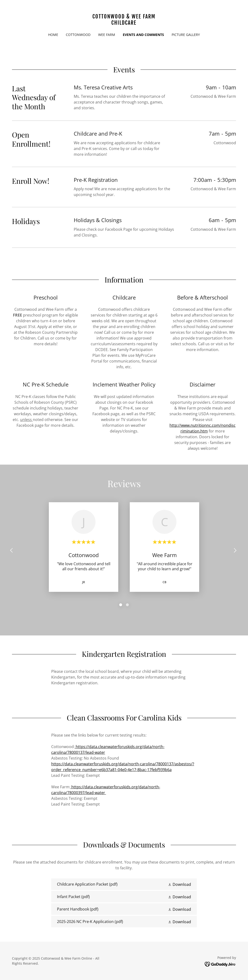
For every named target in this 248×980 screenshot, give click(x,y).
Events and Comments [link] (143, 35)
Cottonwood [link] (78, 35)
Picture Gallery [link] (186, 35)
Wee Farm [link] (107, 35)
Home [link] (53, 35)
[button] (179, 884)
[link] (124, 23)
